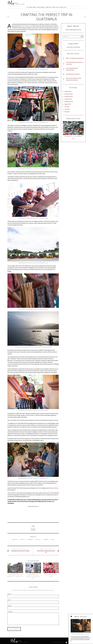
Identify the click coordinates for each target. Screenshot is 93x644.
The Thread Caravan (27, 26)
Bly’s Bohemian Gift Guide (73, 74)
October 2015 (68, 99)
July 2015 (67, 107)
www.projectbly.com (33, 506)
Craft (33, 529)
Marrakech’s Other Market (73, 136)
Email (53, 539)
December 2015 (69, 94)
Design (44, 11)
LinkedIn (46, 539)
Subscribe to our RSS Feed (73, 47)
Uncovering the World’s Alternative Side (33, 576)
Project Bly (51, 493)
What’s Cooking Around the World (75, 58)
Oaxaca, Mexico (54, 488)
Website (10, 606)
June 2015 (67, 109)
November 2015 (69, 96)
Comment (10, 612)
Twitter (23, 539)
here (40, 488)
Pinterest (30, 539)
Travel (49, 11)
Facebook (15, 539)
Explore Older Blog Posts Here (73, 30)
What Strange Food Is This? (83, 634)
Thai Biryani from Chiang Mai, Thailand (20, 550)
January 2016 (68, 91)
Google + (38, 539)
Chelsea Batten (11, 493)
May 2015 (67, 112)
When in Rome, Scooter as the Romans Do (46, 551)
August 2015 (68, 104)
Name (10, 594)
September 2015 (69, 101)
